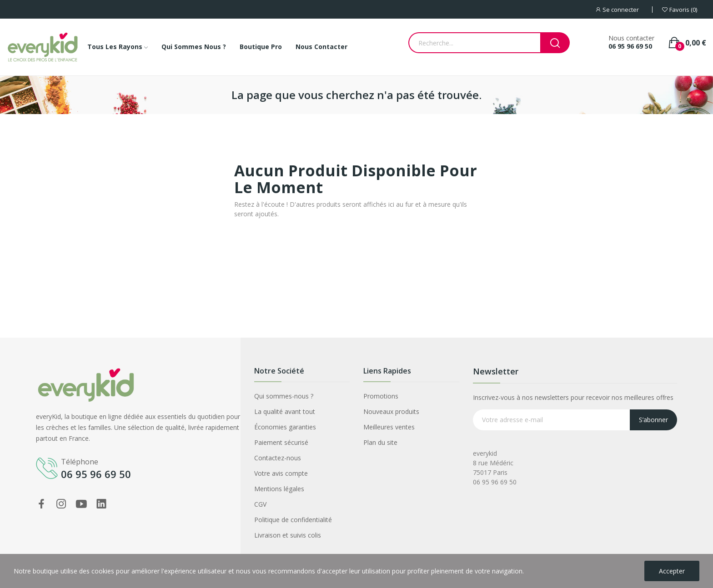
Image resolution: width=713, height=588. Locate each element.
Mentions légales (279, 489)
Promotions (381, 396)
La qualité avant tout (285, 411)
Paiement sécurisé (281, 442)
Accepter (672, 571)
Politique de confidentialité (293, 520)
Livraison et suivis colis (288, 535)
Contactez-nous (278, 458)
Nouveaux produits (391, 411)
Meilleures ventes (389, 427)
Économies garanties (285, 427)
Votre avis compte (281, 473)
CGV (260, 504)
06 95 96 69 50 (630, 46)
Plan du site (380, 442)
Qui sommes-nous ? (284, 396)
